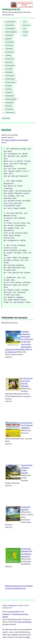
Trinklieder (9, 89)
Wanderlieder (10, 96)
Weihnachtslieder (11, 99)
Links (25, 28)
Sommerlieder (10, 76)
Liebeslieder (9, 49)
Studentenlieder (10, 82)
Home (25, 22)
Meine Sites (6, 118)
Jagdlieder (9, 39)
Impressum (27, 25)
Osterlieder (9, 69)
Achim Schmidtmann (24, 622)
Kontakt (25, 32)
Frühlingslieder (10, 28)
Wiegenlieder (10, 102)
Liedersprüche (10, 113)
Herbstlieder (9, 35)
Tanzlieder (9, 86)
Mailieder (8, 55)
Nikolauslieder (10, 65)
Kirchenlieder (10, 42)
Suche (25, 35)
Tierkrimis (12, 605)
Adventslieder (10, 25)
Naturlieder (9, 62)
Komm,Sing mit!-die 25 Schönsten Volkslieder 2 (27, 425)
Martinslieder (10, 52)
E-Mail (28, 637)
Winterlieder (9, 109)
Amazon (11, 612)
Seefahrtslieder (10, 79)
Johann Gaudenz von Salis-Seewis (17, 140)
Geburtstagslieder (11, 32)
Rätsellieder (9, 72)
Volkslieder (9, 92)
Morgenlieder (10, 59)
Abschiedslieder (10, 22)
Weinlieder (9, 106)
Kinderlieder (9, 45)
